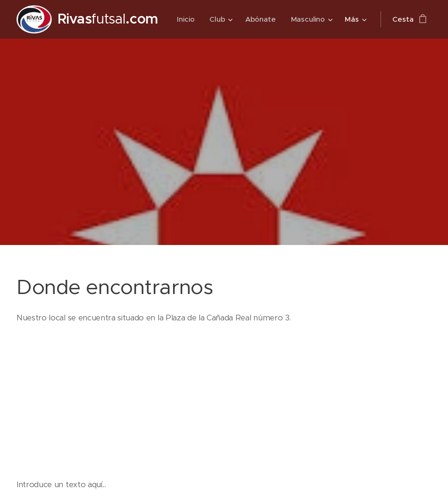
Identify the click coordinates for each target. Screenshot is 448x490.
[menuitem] (241, 19)
